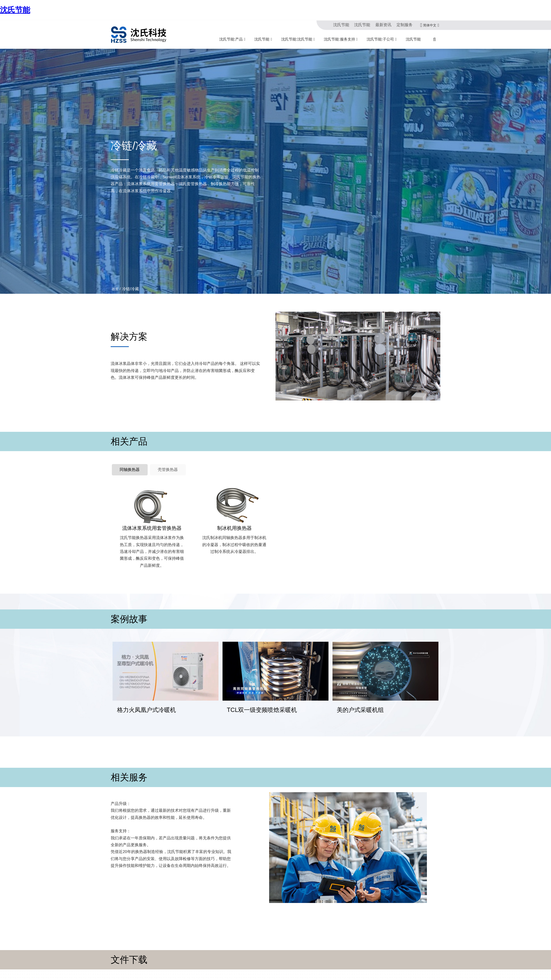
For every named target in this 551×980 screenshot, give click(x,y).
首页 (115, 289)
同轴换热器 (130, 470)
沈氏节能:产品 (231, 39)
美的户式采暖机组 (360, 700)
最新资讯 (383, 25)
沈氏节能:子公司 (380, 39)
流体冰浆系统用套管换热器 (152, 528)
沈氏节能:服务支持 (339, 39)
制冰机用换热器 (234, 528)
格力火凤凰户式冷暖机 (146, 700)
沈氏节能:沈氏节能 (297, 39)
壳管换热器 (168, 470)
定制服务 (405, 25)
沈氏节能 (15, 10)
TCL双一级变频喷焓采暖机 (262, 700)
